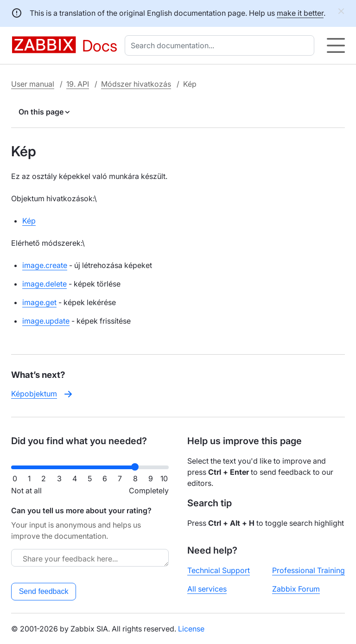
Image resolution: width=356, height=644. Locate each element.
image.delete (44, 284)
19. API (78, 84)
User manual (33, 84)
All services (207, 589)
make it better (300, 13)
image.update (46, 321)
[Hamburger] (336, 45)
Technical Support (219, 570)
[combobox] (221, 45)
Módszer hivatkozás (136, 84)
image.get (39, 302)
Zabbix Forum (296, 589)
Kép (29, 221)
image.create (45, 265)
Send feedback (44, 591)
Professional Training (308, 570)
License (191, 629)
